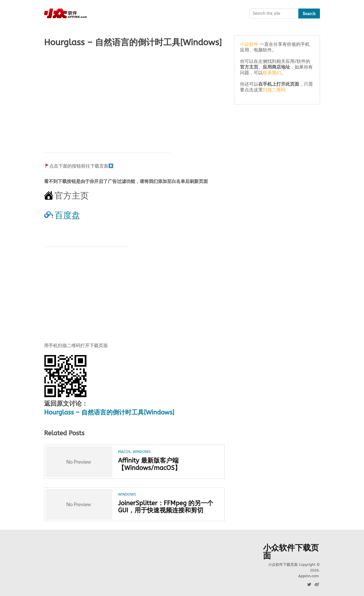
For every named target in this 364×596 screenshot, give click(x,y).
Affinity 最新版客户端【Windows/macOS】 (149, 464)
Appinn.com (309, 576)
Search (309, 14)
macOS (124, 452)
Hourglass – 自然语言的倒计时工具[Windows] (109, 413)
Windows (142, 452)
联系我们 (272, 73)
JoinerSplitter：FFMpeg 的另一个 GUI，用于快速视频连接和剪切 (166, 507)
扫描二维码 (274, 90)
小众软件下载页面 (291, 552)
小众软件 (249, 44)
